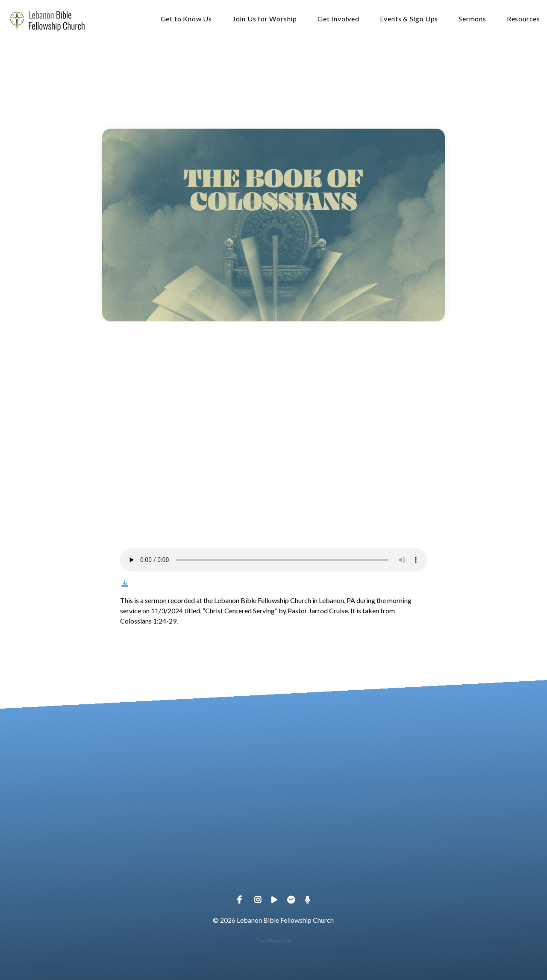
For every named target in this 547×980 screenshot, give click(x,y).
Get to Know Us (186, 19)
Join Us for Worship (265, 19)
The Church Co (273, 940)
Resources (523, 19)
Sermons (472, 19)
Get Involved (338, 19)
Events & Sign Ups (409, 19)
